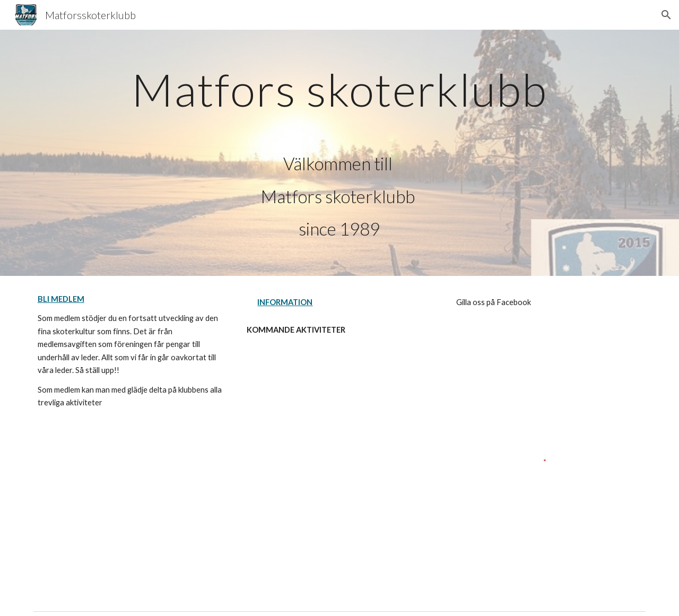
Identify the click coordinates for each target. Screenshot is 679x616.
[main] (339, 153)
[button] (666, 15)
